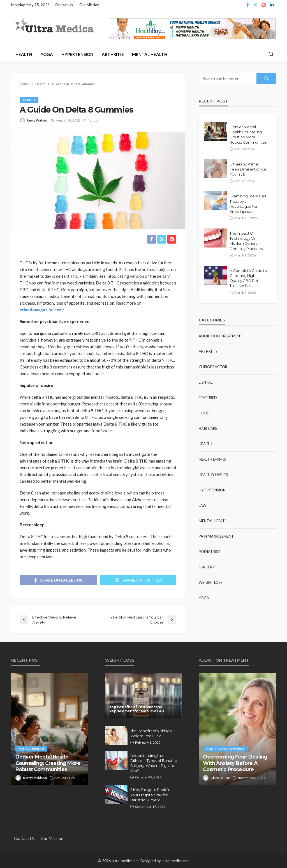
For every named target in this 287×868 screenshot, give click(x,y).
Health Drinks (212, 459)
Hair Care (208, 428)
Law (202, 505)
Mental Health (150, 54)
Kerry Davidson (35, 778)
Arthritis (113, 54)
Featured (208, 398)
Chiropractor (213, 367)
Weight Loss (211, 582)
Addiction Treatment (221, 336)
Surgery (207, 567)
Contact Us (64, 5)
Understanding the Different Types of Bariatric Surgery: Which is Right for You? (154, 763)
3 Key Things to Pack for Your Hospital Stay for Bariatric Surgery (151, 795)
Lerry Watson (38, 120)
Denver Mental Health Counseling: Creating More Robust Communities (248, 135)
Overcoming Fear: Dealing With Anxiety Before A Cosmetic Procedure (235, 763)
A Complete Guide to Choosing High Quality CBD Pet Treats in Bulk (248, 278)
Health (24, 54)
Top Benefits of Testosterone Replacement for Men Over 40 (137, 709)
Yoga (47, 54)
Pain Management (216, 536)
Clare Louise (220, 778)
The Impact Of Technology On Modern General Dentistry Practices (246, 241)
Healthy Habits (213, 475)
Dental (206, 382)
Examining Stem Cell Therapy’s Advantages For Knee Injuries (248, 204)
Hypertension (77, 54)
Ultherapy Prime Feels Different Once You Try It (248, 169)
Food (204, 413)
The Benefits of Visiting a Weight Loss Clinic (151, 733)
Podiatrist (210, 552)
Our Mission (89, 5)
